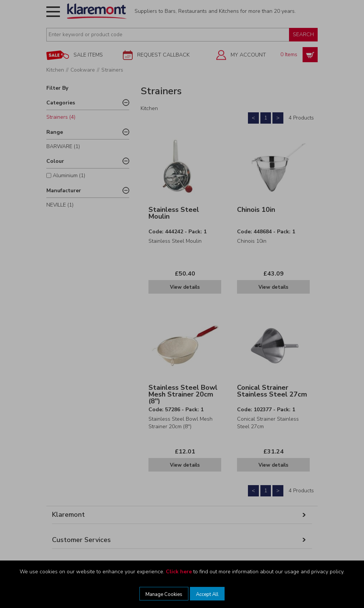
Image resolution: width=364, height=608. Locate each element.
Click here (179, 572)
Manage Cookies (164, 594)
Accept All (207, 594)
